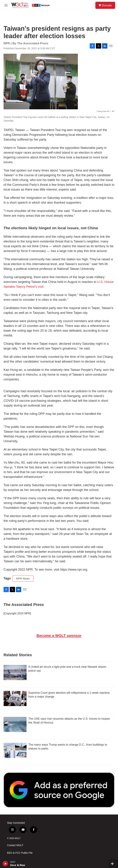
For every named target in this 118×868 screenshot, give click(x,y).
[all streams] (113, 864)
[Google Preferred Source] (59, 790)
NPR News (23, 579)
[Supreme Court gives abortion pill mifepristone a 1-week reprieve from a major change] (15, 698)
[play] (5, 864)
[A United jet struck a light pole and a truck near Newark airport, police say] (15, 673)
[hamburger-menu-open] (6, 5)
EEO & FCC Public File (20, 853)
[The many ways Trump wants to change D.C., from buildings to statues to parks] (15, 750)
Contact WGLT (15, 845)
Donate (107, 5)
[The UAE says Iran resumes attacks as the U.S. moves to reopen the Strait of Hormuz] (15, 724)
